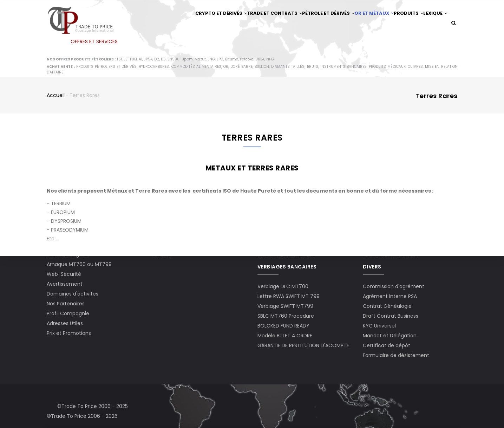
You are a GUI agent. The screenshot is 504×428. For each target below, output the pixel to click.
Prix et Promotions (69, 333)
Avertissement (65, 284)
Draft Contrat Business (391, 316)
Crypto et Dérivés (194, 23)
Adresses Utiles (65, 323)
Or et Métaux (361, 23)
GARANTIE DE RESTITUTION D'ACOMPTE (303, 345)
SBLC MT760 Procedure (286, 316)
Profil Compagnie (68, 313)
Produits (401, 23)
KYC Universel (379, 326)
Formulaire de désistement (396, 355)
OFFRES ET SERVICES (94, 41)
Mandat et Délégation (390, 336)
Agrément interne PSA (390, 296)
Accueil (56, 116)
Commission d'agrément (394, 286)
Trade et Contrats (252, 23)
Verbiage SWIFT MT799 (285, 306)
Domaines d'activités (73, 294)
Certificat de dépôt (387, 345)
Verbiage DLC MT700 (283, 286)
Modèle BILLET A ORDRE (285, 336)
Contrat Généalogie (387, 306)
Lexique (182, 52)
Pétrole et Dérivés (310, 23)
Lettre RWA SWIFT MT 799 (289, 296)
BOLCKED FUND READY (283, 326)
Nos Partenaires (66, 304)
